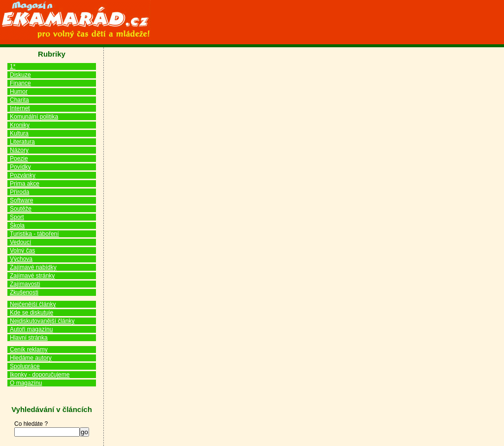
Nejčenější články (33, 304)
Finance (20, 83)
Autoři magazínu (31, 329)
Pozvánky (23, 175)
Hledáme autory (31, 358)
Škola (17, 225)
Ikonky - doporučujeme (40, 375)
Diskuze (20, 75)
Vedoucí (20, 242)
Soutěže (21, 209)
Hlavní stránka (29, 338)
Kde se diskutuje (31, 313)
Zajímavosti (25, 284)
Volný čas (22, 251)
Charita (19, 100)
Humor (19, 92)
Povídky (20, 167)
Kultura (19, 133)
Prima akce (25, 184)
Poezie (19, 159)
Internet (20, 108)
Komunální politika (34, 117)
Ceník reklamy (29, 350)
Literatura (22, 142)
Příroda (19, 192)
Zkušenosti (24, 292)
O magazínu (26, 383)
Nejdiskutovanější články (42, 321)
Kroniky (20, 125)
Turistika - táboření (34, 234)
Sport (17, 217)
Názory (19, 150)
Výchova (21, 259)
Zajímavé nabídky (33, 267)
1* (13, 66)
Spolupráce (25, 366)
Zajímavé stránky (32, 276)
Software (21, 200)
